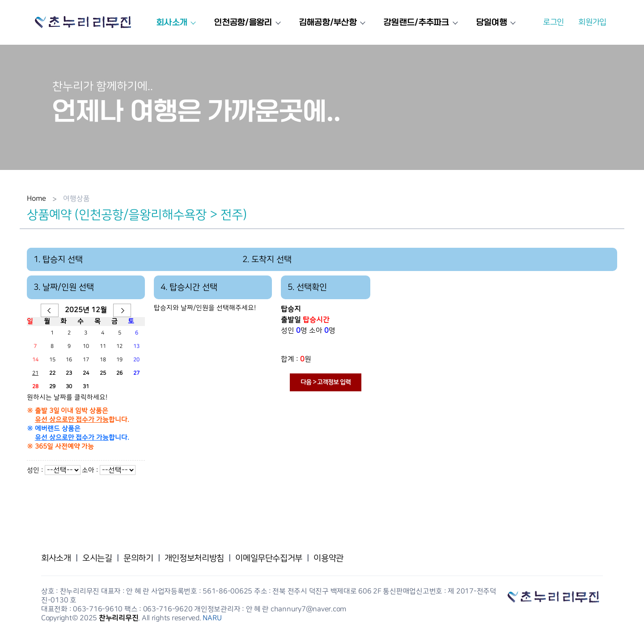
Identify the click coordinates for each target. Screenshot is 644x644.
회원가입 (592, 22)
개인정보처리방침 (194, 558)
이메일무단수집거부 (269, 558)
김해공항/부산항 (331, 22)
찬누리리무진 (119, 618)
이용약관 (328, 558)
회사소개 (175, 22)
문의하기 (138, 558)
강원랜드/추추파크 (419, 22)
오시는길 (97, 558)
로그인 (553, 22)
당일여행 (494, 22)
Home (36, 199)
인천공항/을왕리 (246, 22)
